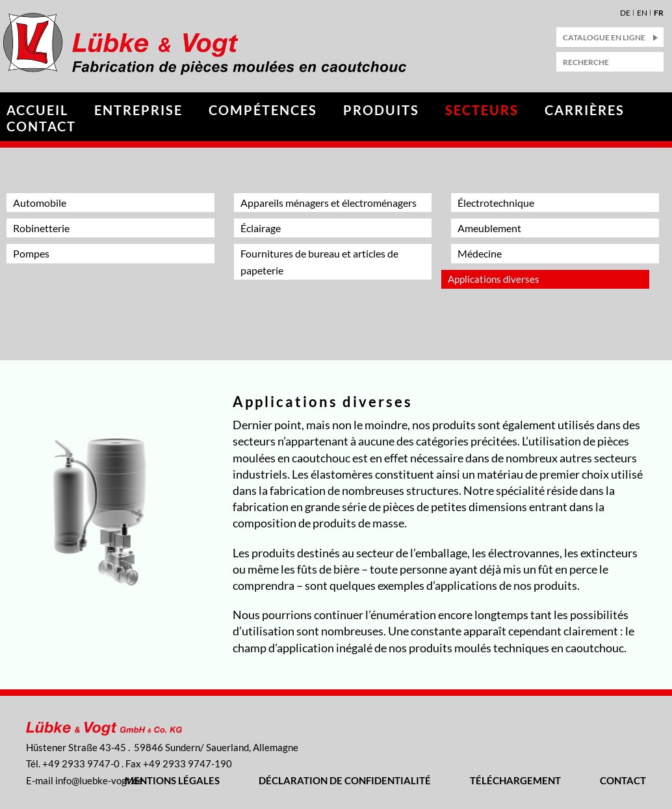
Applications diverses (494, 279)
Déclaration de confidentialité (345, 780)
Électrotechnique (496, 203)
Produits (381, 110)
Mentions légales (172, 780)
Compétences (263, 110)
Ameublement (489, 228)
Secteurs (482, 110)
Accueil (37, 110)
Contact (41, 126)
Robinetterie (41, 228)
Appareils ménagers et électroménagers (329, 203)
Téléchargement (515, 780)
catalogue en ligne (604, 37)
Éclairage (261, 228)
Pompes (31, 253)
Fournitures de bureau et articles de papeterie (319, 261)
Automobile (40, 203)
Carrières (585, 110)
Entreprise (138, 110)
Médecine (480, 253)
